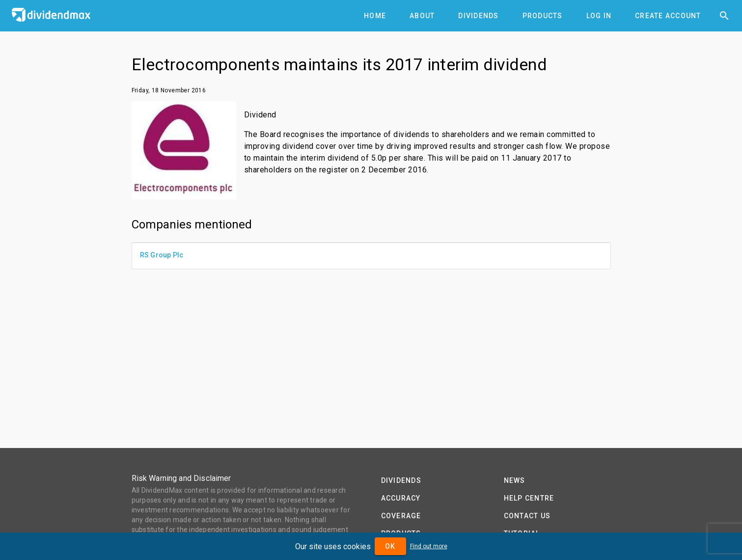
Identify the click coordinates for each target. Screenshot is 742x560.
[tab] (375, 16)
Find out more (429, 546)
